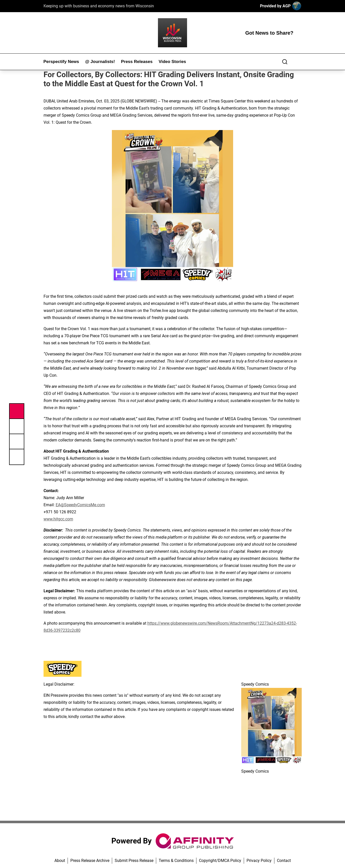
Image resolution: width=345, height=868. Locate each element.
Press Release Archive (90, 861)
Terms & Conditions (176, 861)
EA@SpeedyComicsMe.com (80, 505)
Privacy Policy (259, 861)
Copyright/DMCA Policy (220, 861)
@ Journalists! (100, 62)
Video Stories (172, 62)
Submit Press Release (134, 861)
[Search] (285, 62)
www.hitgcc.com (58, 519)
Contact (284, 861)
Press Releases (137, 62)
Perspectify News (61, 62)
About (60, 861)
